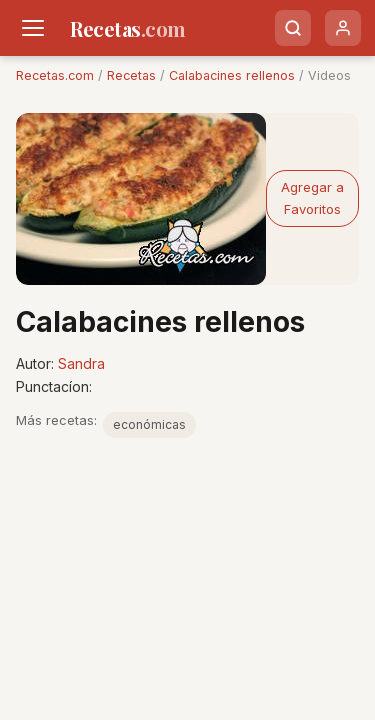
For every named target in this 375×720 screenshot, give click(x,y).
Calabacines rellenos (232, 75)
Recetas (131, 75)
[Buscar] (293, 28)
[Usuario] (343, 28)
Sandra (81, 363)
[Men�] (33, 28)
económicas (149, 424)
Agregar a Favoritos (312, 197)
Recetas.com (55, 75)
